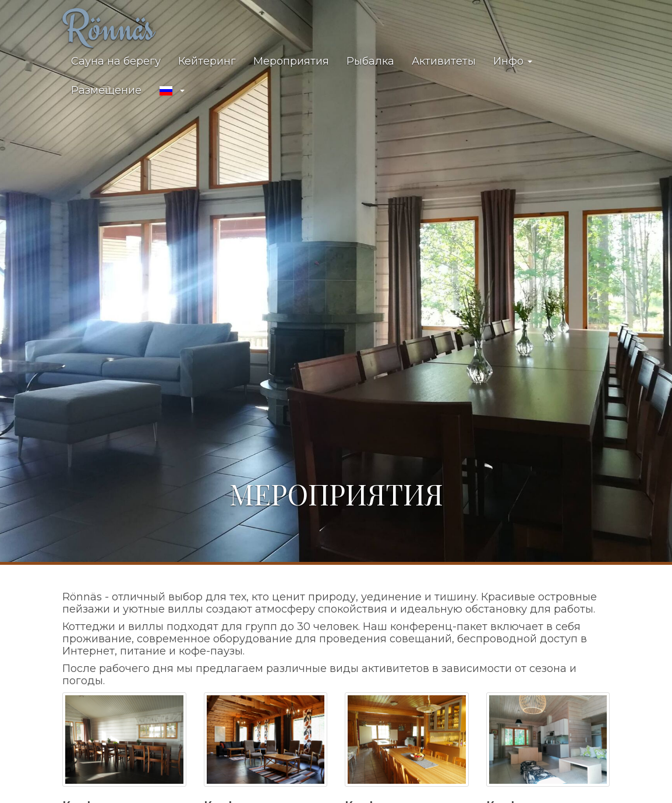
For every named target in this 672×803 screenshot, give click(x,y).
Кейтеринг (207, 61)
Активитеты (444, 61)
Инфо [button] (513, 61)
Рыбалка (370, 61)
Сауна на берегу (116, 61)
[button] (172, 91)
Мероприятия (291, 61)
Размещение (106, 90)
